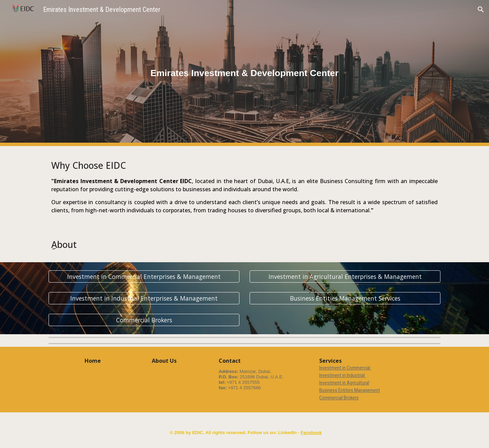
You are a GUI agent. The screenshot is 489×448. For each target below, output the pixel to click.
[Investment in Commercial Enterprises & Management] (144, 277)
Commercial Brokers (339, 398)
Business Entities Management (350, 390)
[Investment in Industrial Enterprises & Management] (144, 298)
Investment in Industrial (342, 375)
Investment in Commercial (345, 368)
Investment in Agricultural (344, 383)
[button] (481, 10)
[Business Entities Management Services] (345, 298)
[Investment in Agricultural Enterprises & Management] (345, 277)
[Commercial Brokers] (144, 320)
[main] (244, 73)
